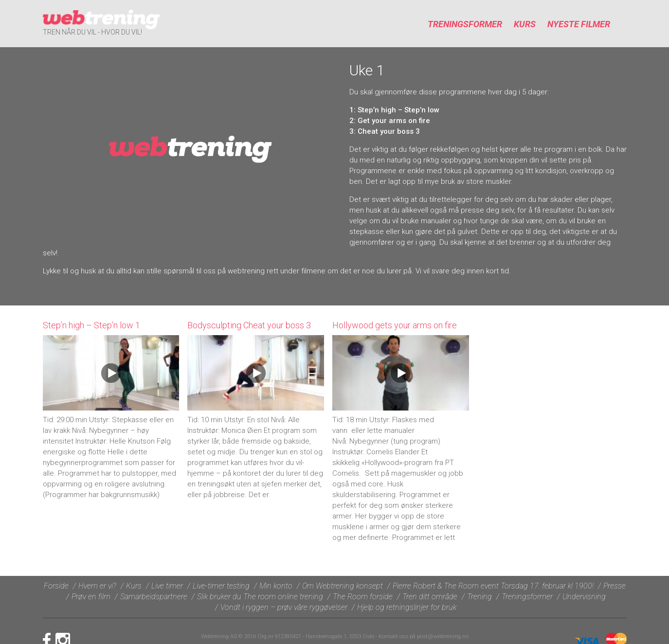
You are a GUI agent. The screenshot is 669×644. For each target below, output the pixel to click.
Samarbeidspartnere (154, 597)
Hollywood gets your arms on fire (395, 325)
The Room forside (363, 597)
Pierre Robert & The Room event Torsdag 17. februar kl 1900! (493, 586)
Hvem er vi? (97, 586)
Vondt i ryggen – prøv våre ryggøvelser (284, 607)
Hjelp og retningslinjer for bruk (407, 607)
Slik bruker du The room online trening (260, 597)
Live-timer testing (221, 586)
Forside (56, 586)
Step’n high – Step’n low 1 (91, 325)
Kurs (525, 24)
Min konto (276, 586)
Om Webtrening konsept (343, 586)
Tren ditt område (430, 597)
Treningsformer (465, 24)
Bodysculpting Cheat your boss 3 (249, 325)
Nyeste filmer (579, 24)
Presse (615, 586)
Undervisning (584, 597)
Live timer (167, 586)
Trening (479, 597)
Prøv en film (91, 597)
